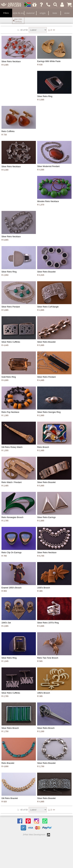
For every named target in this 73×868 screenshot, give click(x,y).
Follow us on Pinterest (29, 821)
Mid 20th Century (18, 21)
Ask (41, 5)
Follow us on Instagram (37, 821)
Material (30, 13)
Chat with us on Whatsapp (46, 821)
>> (54, 30)
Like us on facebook (21, 821)
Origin (43, 13)
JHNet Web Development (34, 835)
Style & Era (18, 13)
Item (55, 13)
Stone (67, 13)
